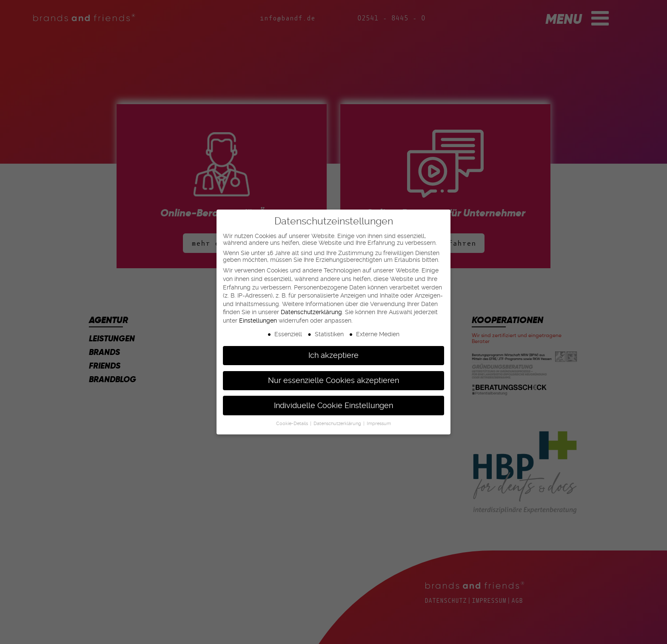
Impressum (379, 424)
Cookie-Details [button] (293, 424)
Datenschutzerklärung (311, 312)
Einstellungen (258, 321)
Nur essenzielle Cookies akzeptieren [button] (333, 380)
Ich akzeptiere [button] (333, 355)
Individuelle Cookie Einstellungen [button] (333, 406)
